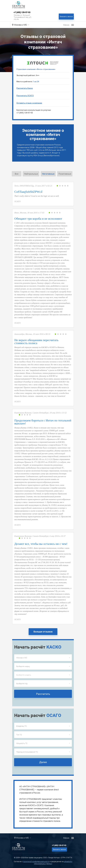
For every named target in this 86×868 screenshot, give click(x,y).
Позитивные (65, 174)
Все (17, 174)
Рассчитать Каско (25, 88)
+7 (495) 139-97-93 (22, 12)
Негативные (48, 174)
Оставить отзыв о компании (29, 103)
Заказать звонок (66, 17)
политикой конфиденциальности (36, 862)
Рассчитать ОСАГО (25, 96)
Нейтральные (31, 174)
